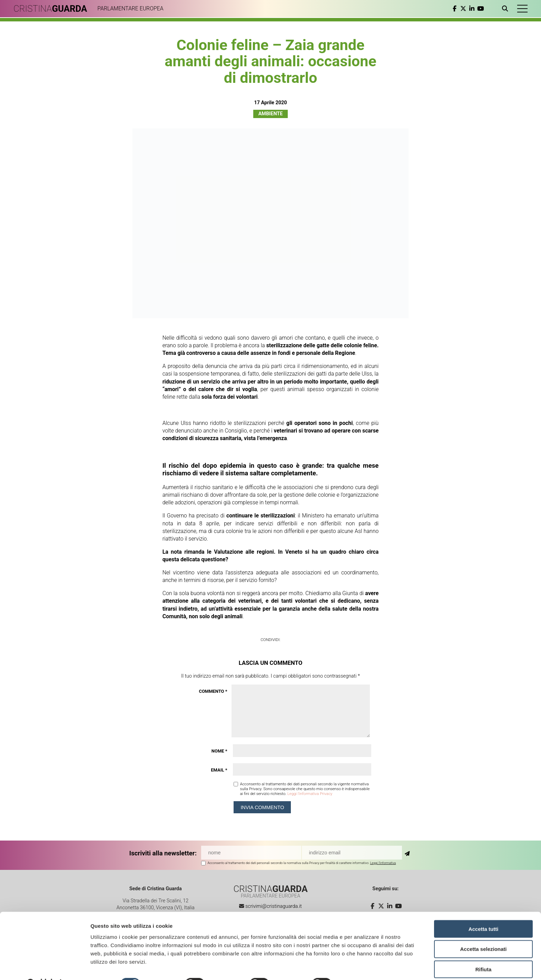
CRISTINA (51, 9)
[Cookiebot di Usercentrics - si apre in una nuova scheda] (45, 967)
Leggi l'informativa (383, 863)
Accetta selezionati (483, 932)
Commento (213, 691)
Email (219, 770)
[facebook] (454, 9)
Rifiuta (484, 952)
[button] (522, 9)
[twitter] (463, 9)
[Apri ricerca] (506, 9)
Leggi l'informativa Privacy (310, 794)
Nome (219, 751)
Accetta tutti (484, 911)
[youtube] (480, 9)
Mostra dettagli (363, 966)
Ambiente (271, 114)
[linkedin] (471, 9)
